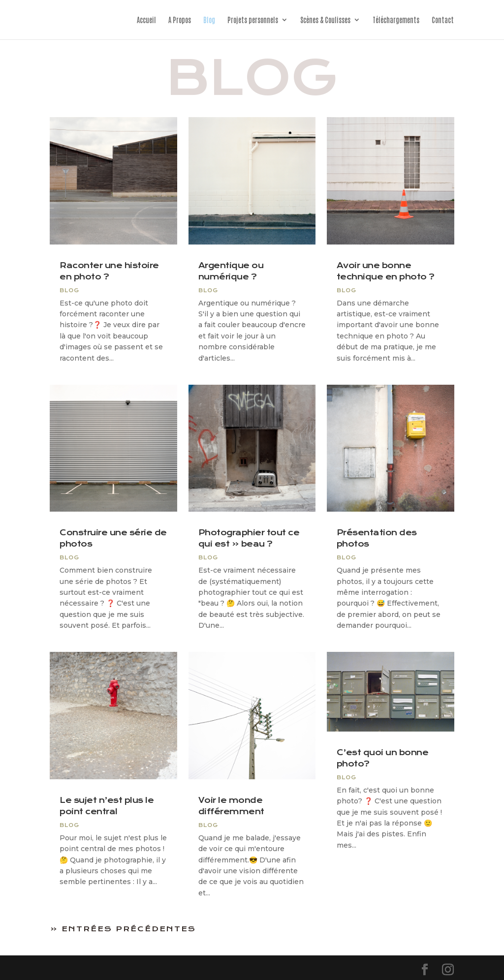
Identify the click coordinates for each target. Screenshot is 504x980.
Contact (443, 20)
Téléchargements (396, 20)
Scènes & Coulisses (325, 20)
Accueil (146, 20)
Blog (209, 20)
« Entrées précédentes (123, 929)
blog (69, 291)
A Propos (180, 20)
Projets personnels (253, 20)
